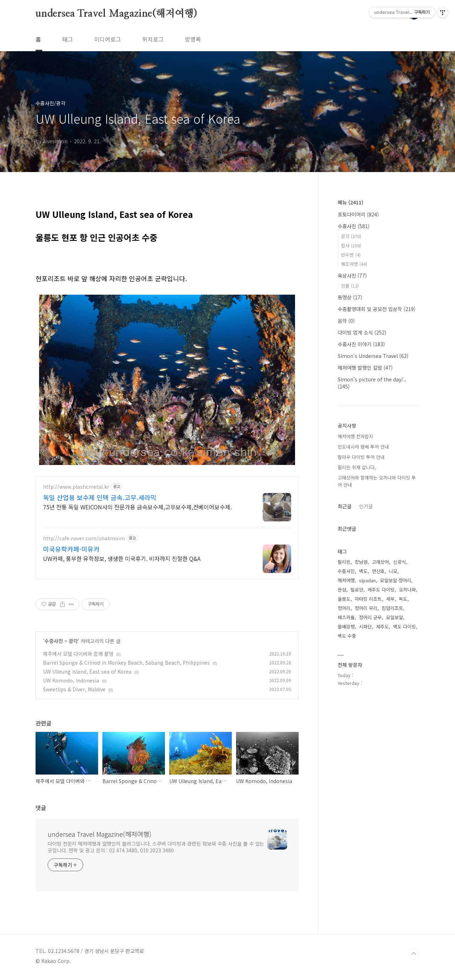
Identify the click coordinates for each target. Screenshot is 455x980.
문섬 (342, 590)
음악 (346, 321)
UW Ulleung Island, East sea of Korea (87, 674)
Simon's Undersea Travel (373, 356)
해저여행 (346, 580)
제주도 (382, 626)
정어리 (344, 608)
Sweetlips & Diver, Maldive (74, 692)
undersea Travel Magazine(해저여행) (116, 14)
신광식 (400, 562)
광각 (73, 643)
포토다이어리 (358, 214)
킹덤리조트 (392, 608)
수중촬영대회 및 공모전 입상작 (377, 309)
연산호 (378, 571)
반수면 (351, 255)
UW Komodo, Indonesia (71, 683)
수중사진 (54, 643)
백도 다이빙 (405, 626)
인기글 (366, 506)
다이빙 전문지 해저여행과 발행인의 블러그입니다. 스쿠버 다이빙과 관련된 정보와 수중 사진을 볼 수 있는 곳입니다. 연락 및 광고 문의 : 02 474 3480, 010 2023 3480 (156, 849)
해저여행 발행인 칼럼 (365, 368)
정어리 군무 (370, 617)
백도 (363, 571)
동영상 (350, 297)
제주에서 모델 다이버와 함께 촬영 (78, 656)
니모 (393, 571)
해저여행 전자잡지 (355, 436)
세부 (390, 599)
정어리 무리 (366, 608)
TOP (414, 956)
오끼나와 (407, 590)
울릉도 (344, 599)
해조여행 (354, 264)
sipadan (367, 580)
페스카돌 (346, 617)
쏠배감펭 (346, 626)
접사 (351, 245)
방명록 (193, 39)
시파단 (365, 626)
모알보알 (395, 617)
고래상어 (380, 562)
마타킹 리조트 (368, 599)
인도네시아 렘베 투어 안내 (363, 447)
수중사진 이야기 (361, 344)
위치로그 (153, 39)
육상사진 (352, 275)
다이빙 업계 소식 (362, 332)
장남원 (361, 562)
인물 (350, 286)
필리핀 (344, 562)
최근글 (345, 506)
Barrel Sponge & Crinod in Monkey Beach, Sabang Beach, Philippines (126, 665)
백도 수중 (347, 636)
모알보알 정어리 (396, 580)
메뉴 (350, 202)
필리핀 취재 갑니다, (357, 467)
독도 (403, 599)
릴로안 (357, 590)
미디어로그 (108, 39)
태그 (68, 39)
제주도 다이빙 (381, 590)
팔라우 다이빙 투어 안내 (361, 457)
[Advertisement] (167, 532)
